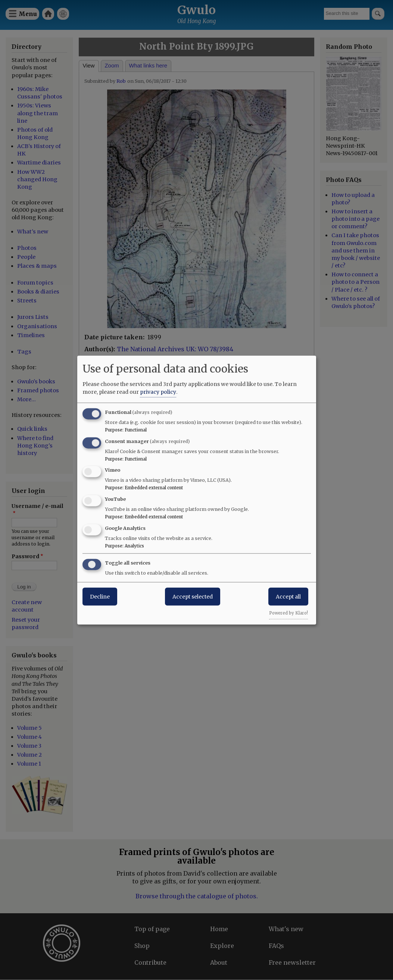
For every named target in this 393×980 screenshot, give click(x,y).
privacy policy (158, 392)
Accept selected (193, 596)
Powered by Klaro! (288, 613)
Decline (100, 596)
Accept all (288, 596)
